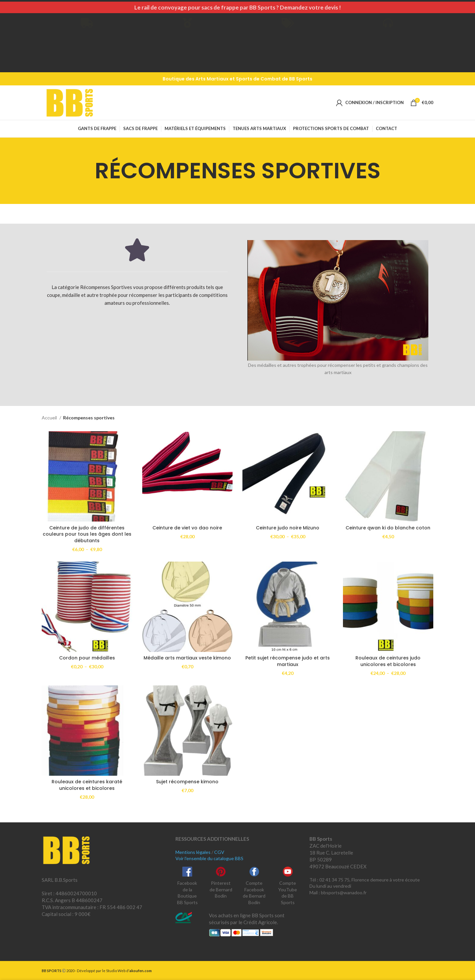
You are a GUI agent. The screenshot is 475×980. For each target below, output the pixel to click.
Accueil (50, 418)
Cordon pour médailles (87, 658)
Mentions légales (193, 852)
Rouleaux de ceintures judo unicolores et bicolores (388, 661)
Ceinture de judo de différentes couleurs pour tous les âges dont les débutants (87, 534)
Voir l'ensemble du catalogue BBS (209, 858)
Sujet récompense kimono (187, 782)
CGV (219, 852)
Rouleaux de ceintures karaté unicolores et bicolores (87, 785)
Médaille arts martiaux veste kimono (187, 658)
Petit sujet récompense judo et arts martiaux (288, 661)
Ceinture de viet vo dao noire (187, 528)
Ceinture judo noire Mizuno (288, 528)
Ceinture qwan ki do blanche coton (388, 528)
